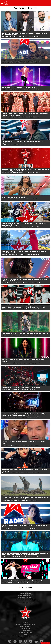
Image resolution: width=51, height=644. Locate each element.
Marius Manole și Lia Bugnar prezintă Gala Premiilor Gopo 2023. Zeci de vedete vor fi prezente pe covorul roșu (25, 415)
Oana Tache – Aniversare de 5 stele (14, 197)
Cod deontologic (26, 631)
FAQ (25, 634)
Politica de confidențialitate (25, 625)
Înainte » (29, 588)
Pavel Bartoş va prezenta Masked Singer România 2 (19, 87)
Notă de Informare (26, 627)
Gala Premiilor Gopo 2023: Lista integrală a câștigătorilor (21, 388)
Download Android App (26, 595)
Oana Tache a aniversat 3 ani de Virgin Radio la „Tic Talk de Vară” (24, 307)
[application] (47, 3)
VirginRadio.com (25, 593)
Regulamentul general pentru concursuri (25, 601)
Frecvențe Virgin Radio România (25, 599)
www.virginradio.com (41, 638)
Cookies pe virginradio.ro (26, 603)
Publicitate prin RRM (26, 632)
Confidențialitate (45, 643)
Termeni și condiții (25, 629)
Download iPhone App (26, 597)
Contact (26, 623)
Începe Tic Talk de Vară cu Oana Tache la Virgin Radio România (23, 581)
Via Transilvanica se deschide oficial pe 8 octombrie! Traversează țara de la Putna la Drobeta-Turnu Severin (25, 498)
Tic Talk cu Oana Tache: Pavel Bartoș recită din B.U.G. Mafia (22, 61)
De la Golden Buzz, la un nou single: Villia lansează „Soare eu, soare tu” (25, 333)
